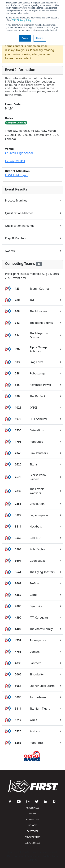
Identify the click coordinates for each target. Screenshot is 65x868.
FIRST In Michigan (17, 175)
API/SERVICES (32, 808)
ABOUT (32, 814)
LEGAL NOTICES (32, 843)
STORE (32, 831)
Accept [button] (25, 38)
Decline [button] (40, 38)
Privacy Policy (21, 20)
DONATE (32, 825)
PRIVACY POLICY (33, 837)
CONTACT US (33, 819)
